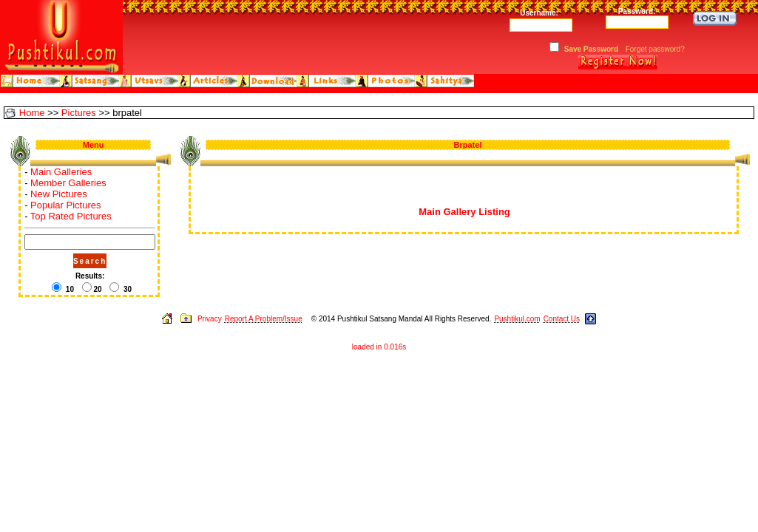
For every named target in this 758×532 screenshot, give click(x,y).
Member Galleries (68, 183)
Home (32, 113)
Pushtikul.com (517, 319)
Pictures (79, 113)
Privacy (210, 319)
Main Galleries (61, 172)
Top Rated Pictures (71, 216)
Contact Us (562, 319)
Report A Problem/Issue (264, 319)
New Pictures (59, 194)
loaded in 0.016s (379, 347)
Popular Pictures (65, 205)
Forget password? (655, 49)
